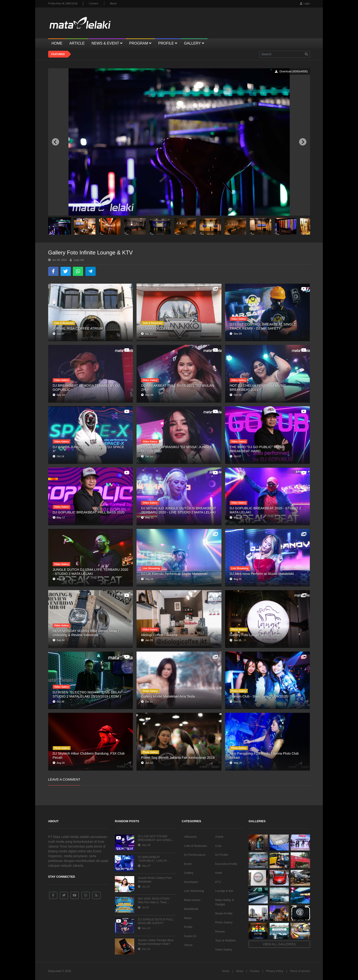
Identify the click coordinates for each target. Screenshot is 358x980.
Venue (188, 945)
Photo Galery (224, 922)
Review (220, 931)
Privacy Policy (275, 971)
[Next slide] (303, 142)
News (188, 918)
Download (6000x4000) (291, 71)
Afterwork (190, 837)
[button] (60, 226)
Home (226, 971)
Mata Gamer (192, 900)
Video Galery (224, 950)
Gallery (189, 873)
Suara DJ (190, 936)
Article (219, 837)
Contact (93, 3)
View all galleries (279, 944)
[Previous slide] (55, 142)
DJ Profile (221, 855)
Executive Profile (226, 864)
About (113, 3)
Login (305, 3)
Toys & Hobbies (225, 940)
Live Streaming (194, 891)
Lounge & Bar (224, 891)
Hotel (218, 873)
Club (218, 846)
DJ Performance (195, 855)
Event (188, 864)
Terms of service (300, 971)
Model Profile (224, 913)
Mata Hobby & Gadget (224, 902)
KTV (218, 882)
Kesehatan (191, 882)
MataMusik (191, 909)
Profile (188, 927)
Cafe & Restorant (195, 846)
